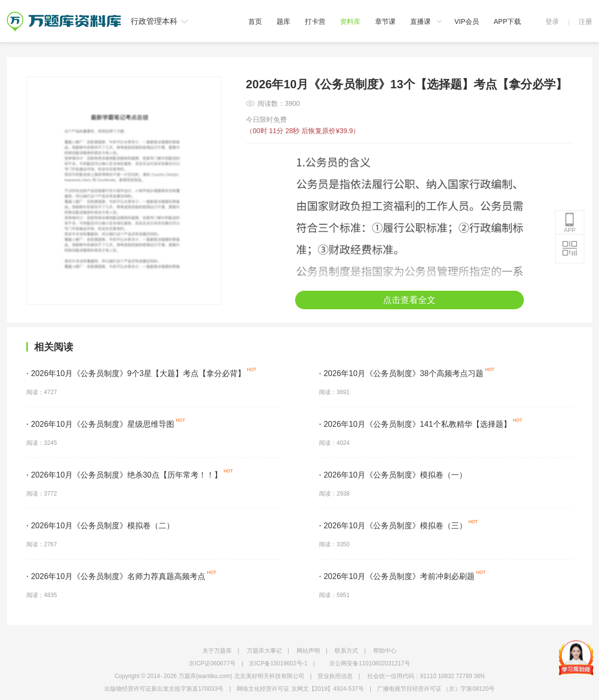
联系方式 (346, 651)
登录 (552, 21)
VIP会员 (467, 21)
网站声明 (308, 651)
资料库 (350, 21)
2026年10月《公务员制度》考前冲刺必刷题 (397, 576)
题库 (283, 21)
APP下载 (507, 21)
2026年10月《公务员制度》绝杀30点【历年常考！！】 (124, 475)
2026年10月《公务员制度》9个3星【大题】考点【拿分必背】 (136, 373)
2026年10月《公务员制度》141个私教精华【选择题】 (415, 424)
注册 (585, 21)
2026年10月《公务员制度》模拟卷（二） (100, 526)
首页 (255, 21)
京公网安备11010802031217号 (369, 663)
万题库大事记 (264, 651)
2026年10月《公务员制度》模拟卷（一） (393, 475)
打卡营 (315, 21)
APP (570, 223)
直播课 (420, 21)
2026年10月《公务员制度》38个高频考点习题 (401, 373)
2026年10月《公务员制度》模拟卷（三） (393, 526)
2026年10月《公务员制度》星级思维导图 (100, 424)
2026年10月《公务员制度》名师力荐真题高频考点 (116, 576)
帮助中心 (385, 651)
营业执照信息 (335, 676)
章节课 (385, 21)
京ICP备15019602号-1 (278, 663)
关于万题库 (217, 651)
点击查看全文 (409, 300)
